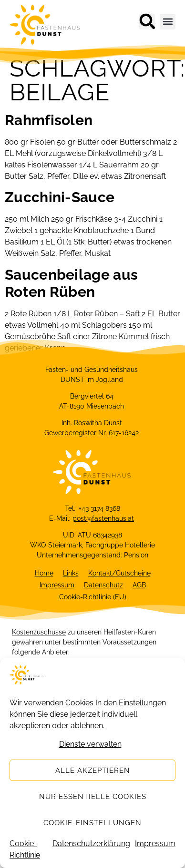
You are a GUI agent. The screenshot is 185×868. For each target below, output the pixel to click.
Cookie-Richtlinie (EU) (93, 597)
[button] (147, 22)
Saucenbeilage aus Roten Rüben (71, 283)
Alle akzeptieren (93, 778)
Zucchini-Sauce (60, 197)
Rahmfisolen (49, 120)
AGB (139, 585)
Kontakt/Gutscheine (119, 573)
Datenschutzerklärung (91, 851)
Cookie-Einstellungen (92, 830)
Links (71, 573)
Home (44, 573)
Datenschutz (103, 585)
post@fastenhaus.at (103, 518)
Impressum (155, 851)
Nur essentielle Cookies (93, 804)
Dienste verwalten (90, 751)
